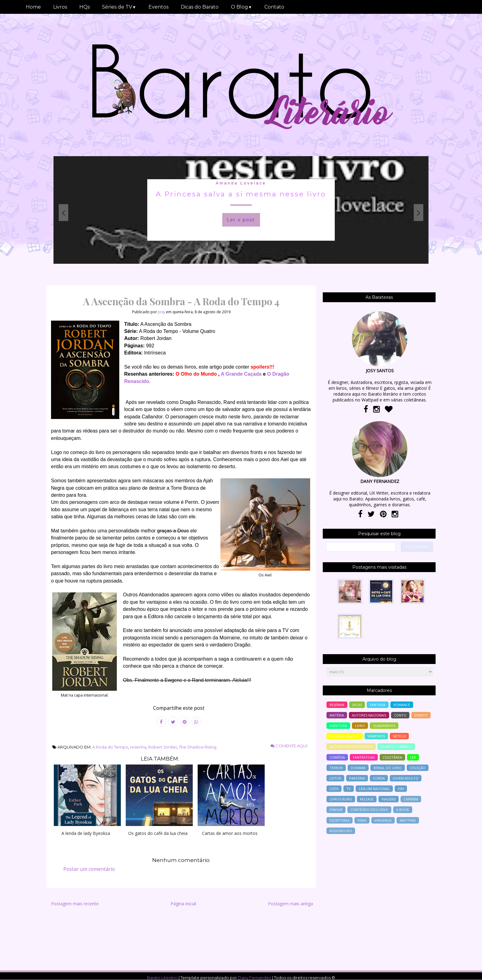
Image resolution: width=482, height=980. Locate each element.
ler (413, 757)
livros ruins (341, 799)
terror (336, 768)
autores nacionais (369, 715)
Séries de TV (119, 7)
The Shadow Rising (198, 747)
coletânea (392, 757)
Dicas (357, 705)
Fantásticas (364, 757)
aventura (338, 726)
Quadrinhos (384, 726)
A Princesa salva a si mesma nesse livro (241, 194)
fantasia (378, 705)
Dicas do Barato (200, 7)
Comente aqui (289, 746)
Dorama (358, 768)
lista (334, 789)
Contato (274, 7)
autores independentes (351, 747)
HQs (85, 7)
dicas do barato (345, 736)
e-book (403, 810)
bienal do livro (388, 768)
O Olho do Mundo (196, 374)
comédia (337, 757)
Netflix (399, 736)
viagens (389, 799)
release (367, 799)
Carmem (411, 799)
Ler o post (241, 220)
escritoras (340, 820)
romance (402, 705)
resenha (138, 747)
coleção (418, 768)
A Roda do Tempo (110, 747)
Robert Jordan (163, 747)
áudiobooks (341, 831)
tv (349, 789)
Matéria (337, 715)
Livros (60, 7)
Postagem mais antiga (290, 904)
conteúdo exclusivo (369, 810)
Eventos (158, 7)
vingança (383, 820)
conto (400, 715)
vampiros (376, 736)
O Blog (241, 7)
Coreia (379, 778)
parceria (357, 778)
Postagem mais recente (75, 904)
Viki (401, 789)
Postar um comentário (89, 869)
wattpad (408, 820)
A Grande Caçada (241, 374)
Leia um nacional (374, 789)
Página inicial (183, 904)
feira (362, 820)
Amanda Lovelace (241, 183)
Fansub (336, 810)
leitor (335, 778)
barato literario (396, 747)
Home (33, 7)
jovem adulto (406, 778)
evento (421, 715)
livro (360, 726)
